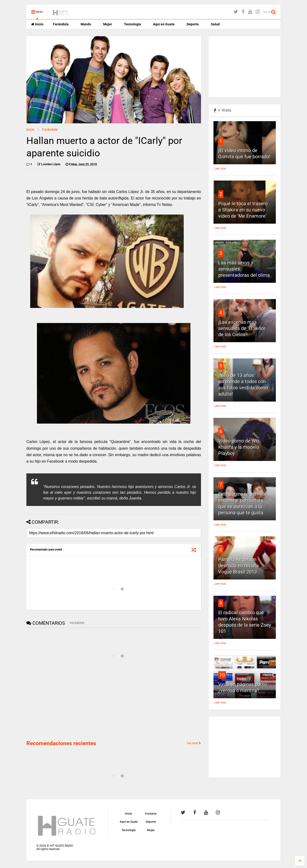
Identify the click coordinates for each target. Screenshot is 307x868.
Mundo (86, 24)
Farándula (61, 24)
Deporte (193, 24)
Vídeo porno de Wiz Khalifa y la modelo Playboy (239, 447)
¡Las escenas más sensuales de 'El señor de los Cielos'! (242, 328)
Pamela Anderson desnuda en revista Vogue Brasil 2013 (239, 566)
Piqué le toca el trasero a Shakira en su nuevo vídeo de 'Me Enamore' (243, 210)
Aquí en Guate (164, 24)
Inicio (37, 24)
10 (222, 675)
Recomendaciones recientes (61, 743)
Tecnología (133, 24)
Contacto (151, 814)
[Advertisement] (62, 702)
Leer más (220, 169)
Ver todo (194, 743)
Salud (215, 24)
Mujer (108, 24)
